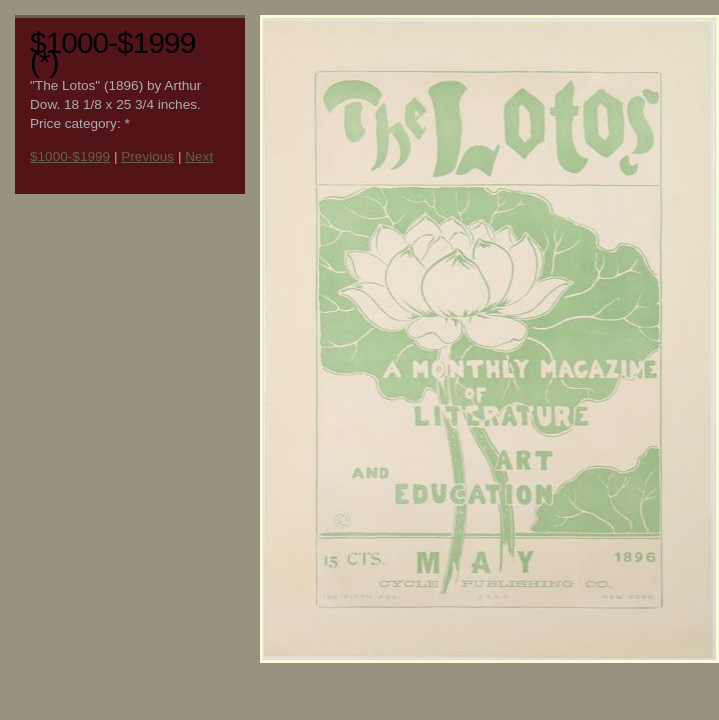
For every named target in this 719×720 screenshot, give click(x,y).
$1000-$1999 (70, 156)
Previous (147, 156)
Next (199, 156)
